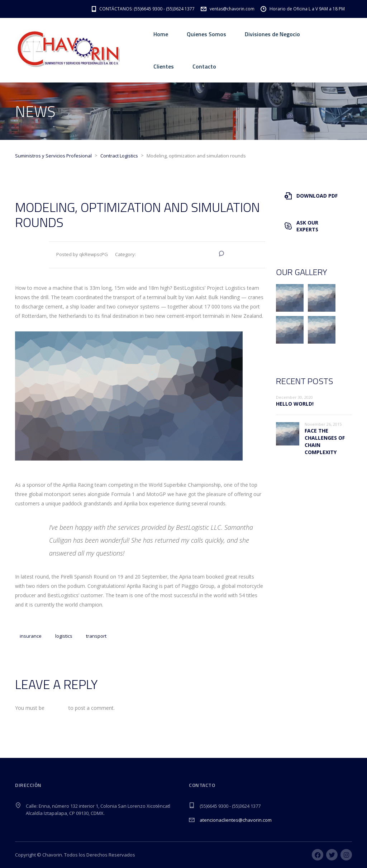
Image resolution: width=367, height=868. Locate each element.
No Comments (243, 254)
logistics (64, 636)
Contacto (204, 66)
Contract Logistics (156, 255)
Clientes (164, 66)
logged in (56, 708)
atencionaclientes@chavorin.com (236, 820)
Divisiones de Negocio (272, 34)
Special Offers (194, 255)
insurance (31, 636)
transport (96, 636)
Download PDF (311, 196)
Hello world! (295, 404)
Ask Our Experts (301, 226)
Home (161, 34)
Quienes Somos (206, 34)
